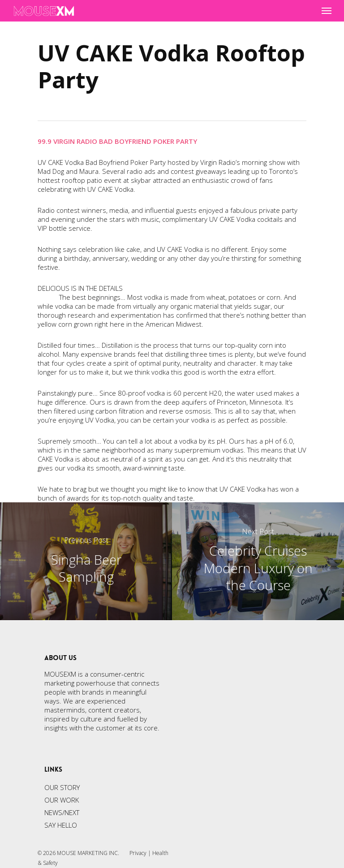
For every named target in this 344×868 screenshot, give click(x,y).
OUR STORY (62, 787)
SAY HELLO (61, 825)
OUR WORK (62, 800)
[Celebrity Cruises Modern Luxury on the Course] (258, 561)
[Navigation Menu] (327, 11)
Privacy (138, 853)
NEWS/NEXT (62, 812)
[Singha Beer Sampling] (86, 561)
